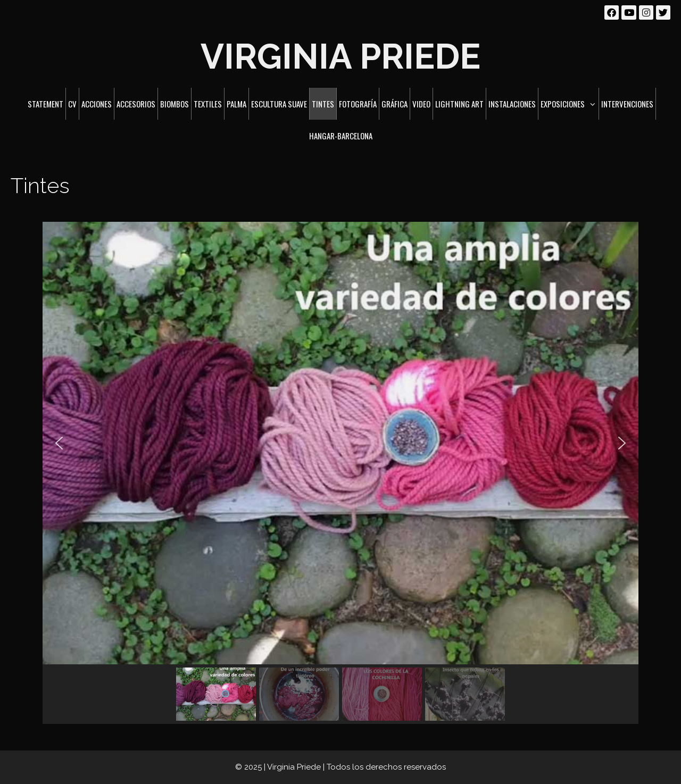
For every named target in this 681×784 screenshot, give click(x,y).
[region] (340, 473)
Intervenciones (627, 104)
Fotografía (358, 104)
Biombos (175, 104)
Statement (45, 104)
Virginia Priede (340, 56)
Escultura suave (279, 104)
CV (72, 104)
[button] (59, 443)
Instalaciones (512, 104)
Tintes (323, 104)
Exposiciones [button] (570, 104)
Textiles (208, 104)
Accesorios (136, 104)
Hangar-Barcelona (341, 136)
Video (421, 104)
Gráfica (395, 104)
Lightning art (459, 104)
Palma (236, 104)
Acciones (97, 104)
